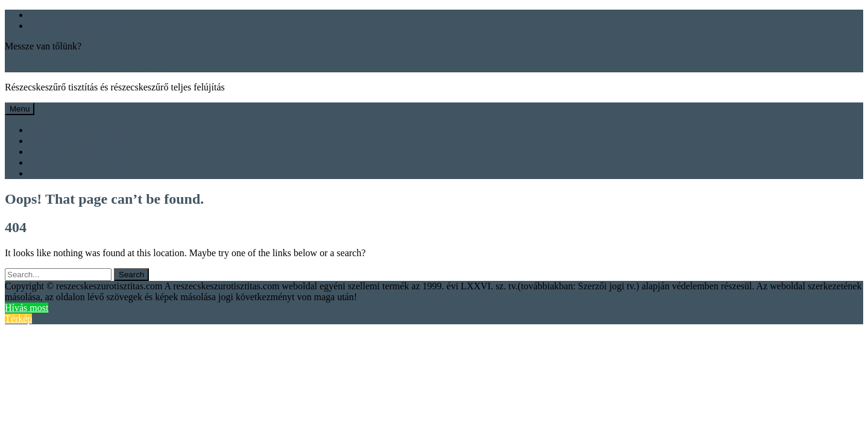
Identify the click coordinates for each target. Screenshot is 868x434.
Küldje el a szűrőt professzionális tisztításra (89, 67)
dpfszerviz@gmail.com (74, 26)
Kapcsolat (48, 173)
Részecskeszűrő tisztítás (75, 130)
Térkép (18, 319)
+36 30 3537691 (61, 15)
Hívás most (27, 308)
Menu (20, 109)
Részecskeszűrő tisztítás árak (85, 141)
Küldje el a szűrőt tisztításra (83, 162)
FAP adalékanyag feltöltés (79, 152)
